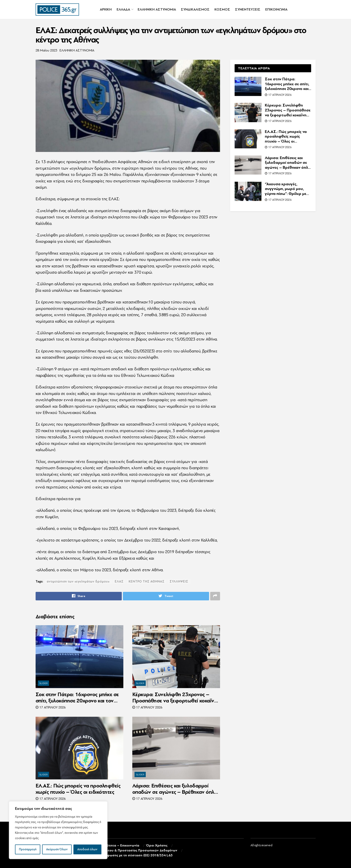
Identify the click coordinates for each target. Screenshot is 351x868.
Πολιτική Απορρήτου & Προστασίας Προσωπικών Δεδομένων (129, 850)
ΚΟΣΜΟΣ (222, 9)
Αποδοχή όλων (87, 849)
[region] (58, 830)
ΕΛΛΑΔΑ (123, 9)
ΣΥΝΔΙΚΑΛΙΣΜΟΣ (195, 9)
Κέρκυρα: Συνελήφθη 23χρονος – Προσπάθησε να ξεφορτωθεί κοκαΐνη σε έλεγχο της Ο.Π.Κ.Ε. (175, 698)
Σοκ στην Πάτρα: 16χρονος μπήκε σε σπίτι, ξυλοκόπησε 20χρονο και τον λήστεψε (77, 698)
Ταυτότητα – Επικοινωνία (119, 846)
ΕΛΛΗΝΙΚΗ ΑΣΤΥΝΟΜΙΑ (157, 9)
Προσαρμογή (28, 849)
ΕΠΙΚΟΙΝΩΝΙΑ (276, 9)
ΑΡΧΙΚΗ (106, 9)
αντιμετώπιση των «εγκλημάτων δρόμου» (78, 581)
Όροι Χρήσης (157, 846)
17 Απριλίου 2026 (51, 707)
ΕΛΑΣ (119, 581)
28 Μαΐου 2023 (46, 50)
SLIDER (44, 683)
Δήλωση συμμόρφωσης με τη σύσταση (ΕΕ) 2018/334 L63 (127, 856)
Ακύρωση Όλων (57, 849)
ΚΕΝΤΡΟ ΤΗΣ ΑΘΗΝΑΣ (147, 581)
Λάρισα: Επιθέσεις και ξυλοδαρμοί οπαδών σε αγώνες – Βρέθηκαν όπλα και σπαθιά (175, 789)
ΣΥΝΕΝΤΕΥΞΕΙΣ (248, 9)
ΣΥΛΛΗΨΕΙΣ (179, 581)
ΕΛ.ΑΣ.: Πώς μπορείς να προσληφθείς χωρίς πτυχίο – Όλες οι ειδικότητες (78, 789)
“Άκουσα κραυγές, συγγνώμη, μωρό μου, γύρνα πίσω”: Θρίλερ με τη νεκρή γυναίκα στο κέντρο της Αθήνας (286, 189)
